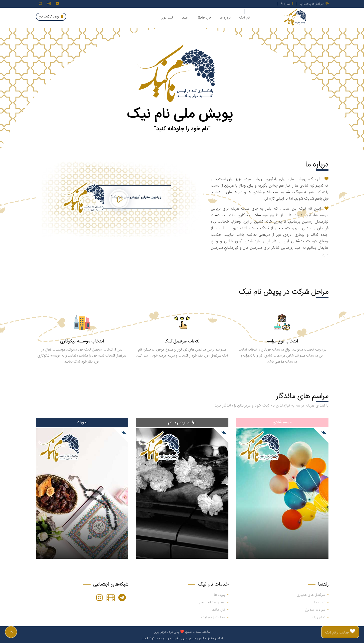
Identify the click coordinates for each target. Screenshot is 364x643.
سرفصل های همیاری (314, 4)
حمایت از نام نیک (213, 617)
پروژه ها (220, 595)
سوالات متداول (315, 610)
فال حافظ (219, 610)
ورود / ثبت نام (51, 17)
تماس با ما (318, 617)
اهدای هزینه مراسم (212, 602)
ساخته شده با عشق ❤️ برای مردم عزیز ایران (182, 632)
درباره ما (287, 4)
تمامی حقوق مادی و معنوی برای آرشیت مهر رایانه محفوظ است (182, 638)
